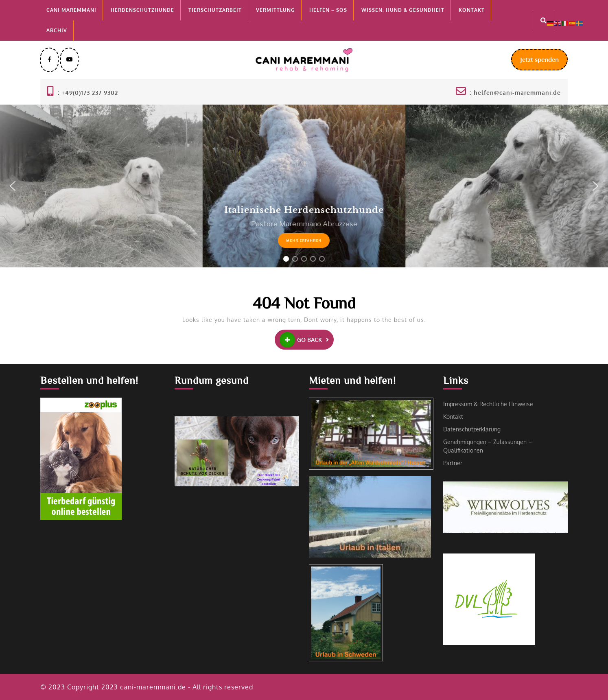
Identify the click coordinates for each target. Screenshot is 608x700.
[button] (13, 186)
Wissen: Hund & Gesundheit (403, 10)
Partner (453, 463)
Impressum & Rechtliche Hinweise (488, 404)
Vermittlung (276, 10)
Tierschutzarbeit (215, 10)
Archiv (57, 30)
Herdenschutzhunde (142, 10)
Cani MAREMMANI (71, 10)
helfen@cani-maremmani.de (517, 93)
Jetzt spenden (544, 63)
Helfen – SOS (328, 10)
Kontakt (472, 10)
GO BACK (307, 340)
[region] (304, 186)
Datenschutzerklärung (472, 429)
